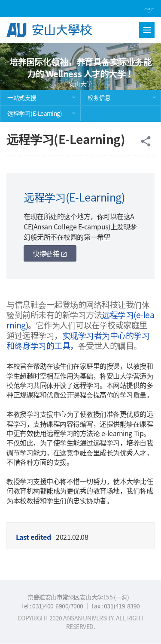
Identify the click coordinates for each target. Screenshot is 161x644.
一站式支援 (22, 97)
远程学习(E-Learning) (35, 113)
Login (148, 9)
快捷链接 (50, 253)
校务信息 (99, 97)
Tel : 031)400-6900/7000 (53, 606)
